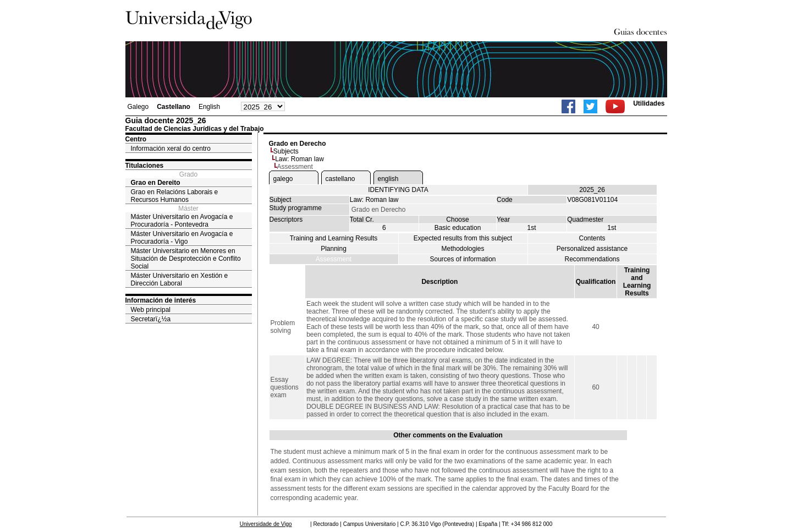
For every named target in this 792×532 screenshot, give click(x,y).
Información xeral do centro (171, 149)
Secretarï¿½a (151, 319)
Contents (592, 238)
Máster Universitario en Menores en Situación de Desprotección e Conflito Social (186, 259)
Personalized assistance (592, 249)
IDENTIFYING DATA (398, 190)
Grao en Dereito (156, 183)
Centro (136, 139)
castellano (340, 179)
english (388, 179)
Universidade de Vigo (266, 524)
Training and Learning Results (334, 238)
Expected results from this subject (463, 238)
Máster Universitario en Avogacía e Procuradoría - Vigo (182, 238)
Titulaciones (145, 166)
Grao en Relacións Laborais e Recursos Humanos (175, 196)
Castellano (174, 107)
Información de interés (161, 300)
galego (283, 179)
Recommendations (592, 259)
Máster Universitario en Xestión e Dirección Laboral (180, 279)
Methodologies (463, 249)
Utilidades (649, 103)
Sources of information (463, 259)
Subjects (286, 151)
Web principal (151, 310)
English (209, 107)
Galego (138, 107)
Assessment (334, 259)
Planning (334, 249)
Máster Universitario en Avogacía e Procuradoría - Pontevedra (182, 221)
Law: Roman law (299, 159)
